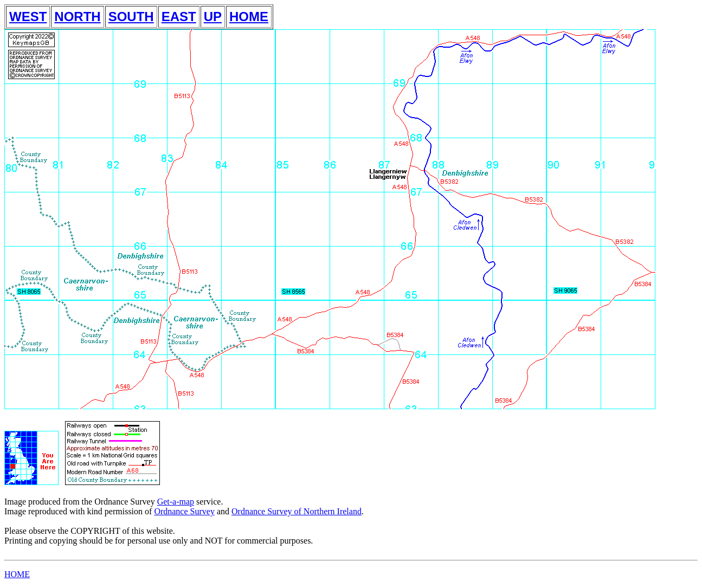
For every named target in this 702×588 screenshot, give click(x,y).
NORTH (77, 17)
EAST (179, 17)
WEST (28, 17)
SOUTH (131, 17)
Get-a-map (176, 502)
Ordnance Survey (184, 511)
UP (213, 17)
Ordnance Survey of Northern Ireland (297, 511)
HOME (249, 17)
